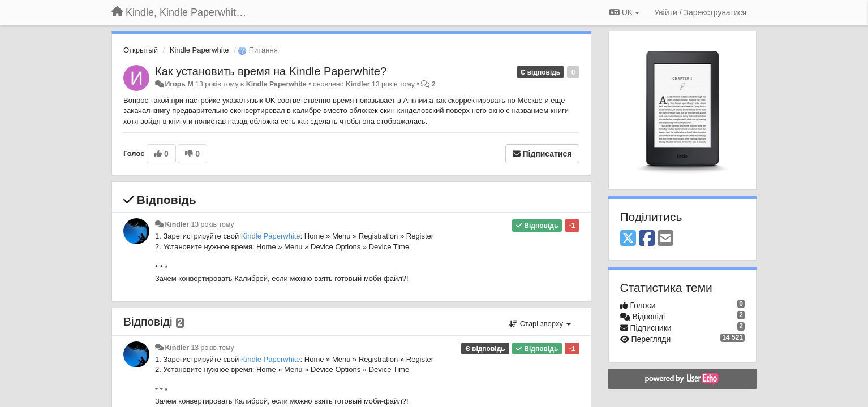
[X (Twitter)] (628, 239)
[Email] (665, 239)
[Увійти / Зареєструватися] (700, 12)
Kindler (358, 84)
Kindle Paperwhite (199, 50)
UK (624, 12)
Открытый (141, 50)
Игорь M (179, 84)
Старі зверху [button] (540, 324)
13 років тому (212, 224)
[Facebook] (647, 239)
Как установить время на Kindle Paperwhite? (271, 71)
